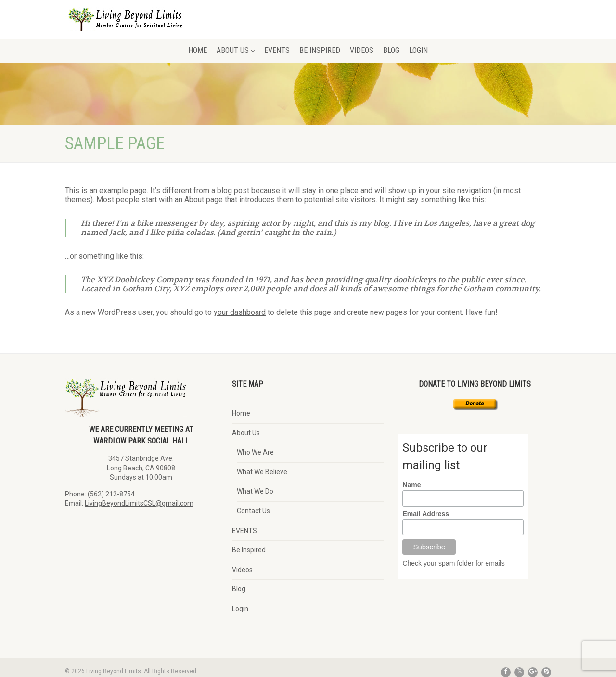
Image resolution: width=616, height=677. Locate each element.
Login (418, 50)
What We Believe (262, 472)
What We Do (255, 491)
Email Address (426, 514)
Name (411, 485)
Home (198, 50)
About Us (236, 50)
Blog (391, 50)
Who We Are (255, 452)
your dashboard (240, 312)
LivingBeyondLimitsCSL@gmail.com (139, 503)
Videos (362, 50)
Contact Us (253, 511)
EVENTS (277, 50)
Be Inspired (320, 50)
